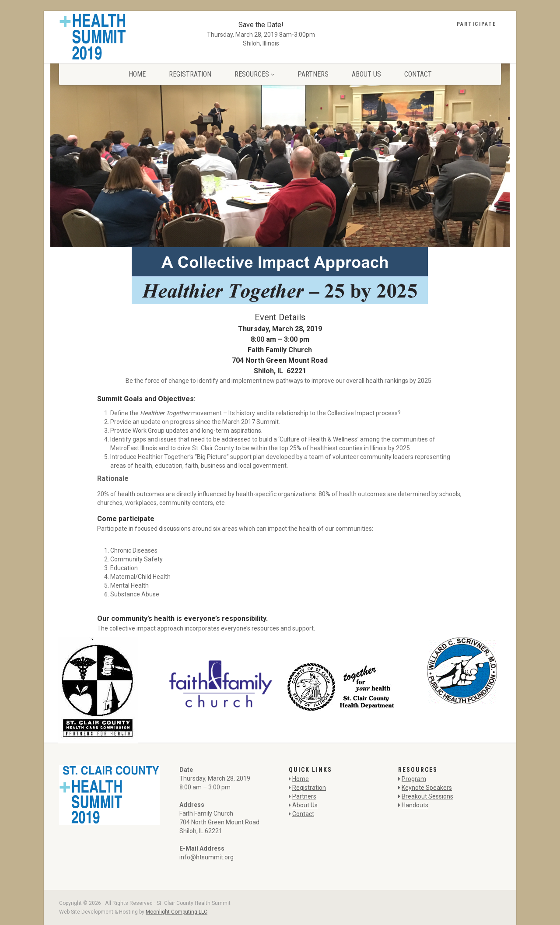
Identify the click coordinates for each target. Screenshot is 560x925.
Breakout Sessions (427, 796)
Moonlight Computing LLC (177, 912)
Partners (313, 74)
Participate (477, 24)
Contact (418, 74)
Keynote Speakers (427, 788)
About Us (366, 74)
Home (137, 74)
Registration (190, 74)
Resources (254, 74)
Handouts (415, 805)
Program (414, 779)
